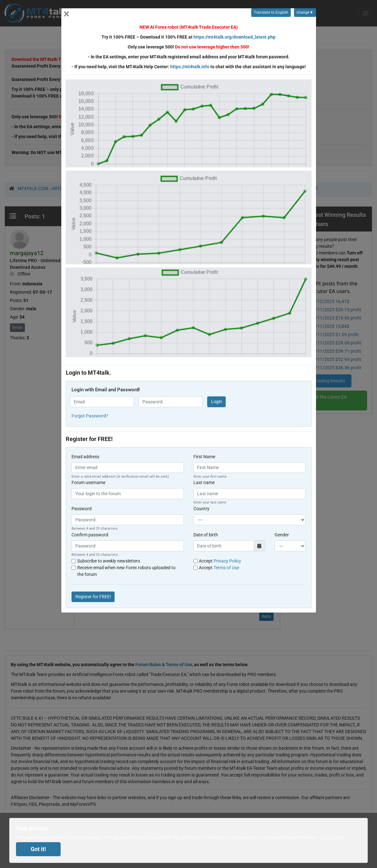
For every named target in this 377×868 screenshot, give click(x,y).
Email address (85, 457)
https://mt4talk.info (190, 67)
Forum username (88, 482)
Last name (204, 482)
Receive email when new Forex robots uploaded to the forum (126, 571)
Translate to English (271, 12)
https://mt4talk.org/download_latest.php (234, 37)
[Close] (67, 14)
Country (201, 509)
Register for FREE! (93, 597)
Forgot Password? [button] (90, 416)
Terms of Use (226, 568)
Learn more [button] (332, 837)
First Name (204, 457)
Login (217, 401)
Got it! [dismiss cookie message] (38, 849)
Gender (282, 535)
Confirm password (90, 535)
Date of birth (206, 535)
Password (82, 509)
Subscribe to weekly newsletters (109, 561)
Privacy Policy (227, 561)
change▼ (304, 14)
